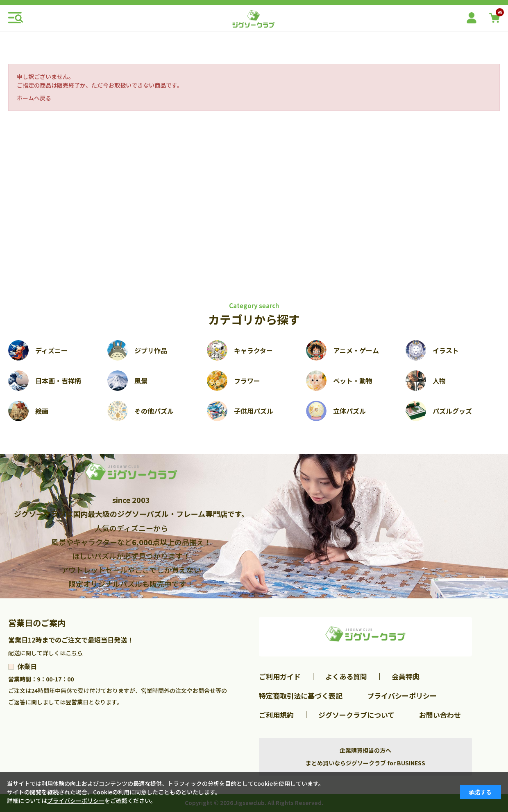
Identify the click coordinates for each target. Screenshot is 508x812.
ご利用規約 (276, 715)
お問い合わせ (440, 715)
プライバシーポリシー (402, 696)
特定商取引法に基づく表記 (301, 696)
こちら (74, 653)
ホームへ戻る (34, 98)
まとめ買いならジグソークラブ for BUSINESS (365, 763)
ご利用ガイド (280, 676)
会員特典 (406, 676)
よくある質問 (346, 676)
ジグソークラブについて (356, 715)
